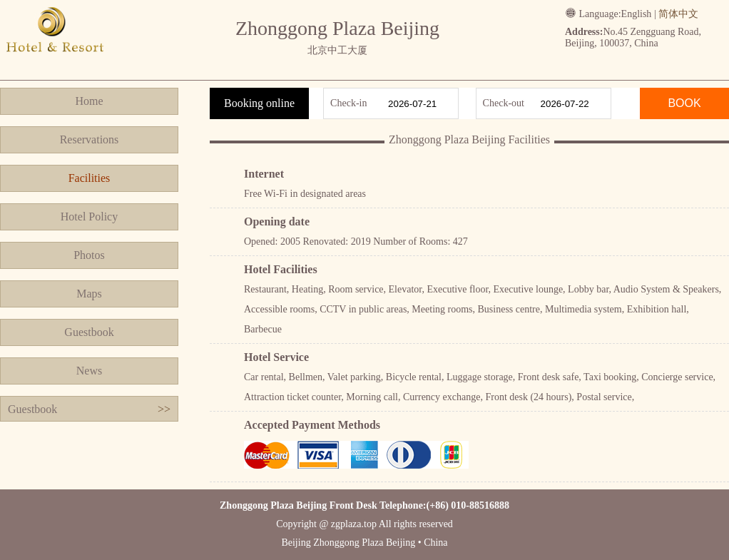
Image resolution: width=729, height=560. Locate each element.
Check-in (348, 103)
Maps (89, 294)
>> (164, 409)
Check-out (504, 103)
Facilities (90, 178)
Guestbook (89, 332)
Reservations (90, 139)
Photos (89, 255)
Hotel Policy (89, 217)
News (89, 371)
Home (89, 101)
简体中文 (678, 14)
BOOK (684, 103)
